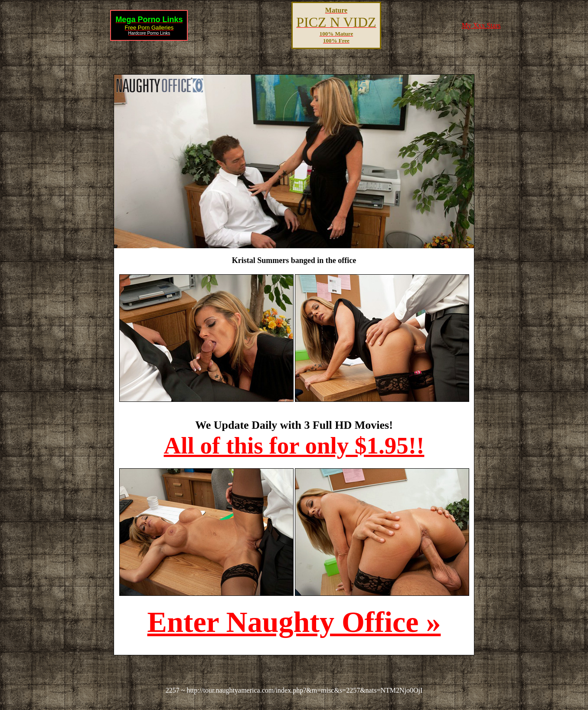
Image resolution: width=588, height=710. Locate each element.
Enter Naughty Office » (294, 622)
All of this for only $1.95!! (294, 445)
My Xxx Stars (481, 25)
